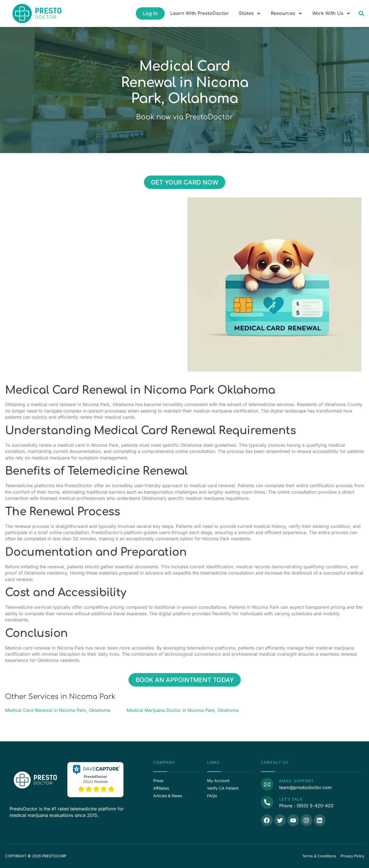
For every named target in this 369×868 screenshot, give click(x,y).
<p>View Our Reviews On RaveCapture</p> (95, 779)
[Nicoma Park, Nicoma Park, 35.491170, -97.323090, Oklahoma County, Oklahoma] (95, 240)
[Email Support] (267, 784)
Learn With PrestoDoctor (200, 13)
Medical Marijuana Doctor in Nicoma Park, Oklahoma (183, 710)
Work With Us (332, 13)
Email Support (296, 781)
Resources (287, 13)
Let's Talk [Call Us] (290, 799)
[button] (361, 14)
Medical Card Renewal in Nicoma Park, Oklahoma (58, 710)
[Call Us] (267, 802)
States (250, 13)
